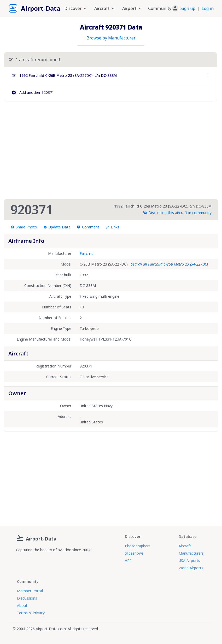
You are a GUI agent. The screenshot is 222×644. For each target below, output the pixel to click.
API (128, 560)
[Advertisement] (110, 150)
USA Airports (189, 560)
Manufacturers (191, 553)
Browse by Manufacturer (111, 38)
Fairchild (87, 253)
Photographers (138, 546)
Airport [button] (132, 8)
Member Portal (30, 591)
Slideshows (134, 553)
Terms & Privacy (31, 613)
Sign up (188, 8)
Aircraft (185, 546)
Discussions (27, 598)
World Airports (191, 568)
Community (160, 8)
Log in (208, 8)
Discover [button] (76, 8)
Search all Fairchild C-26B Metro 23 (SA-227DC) (169, 264)
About (22, 605)
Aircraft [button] (105, 8)
